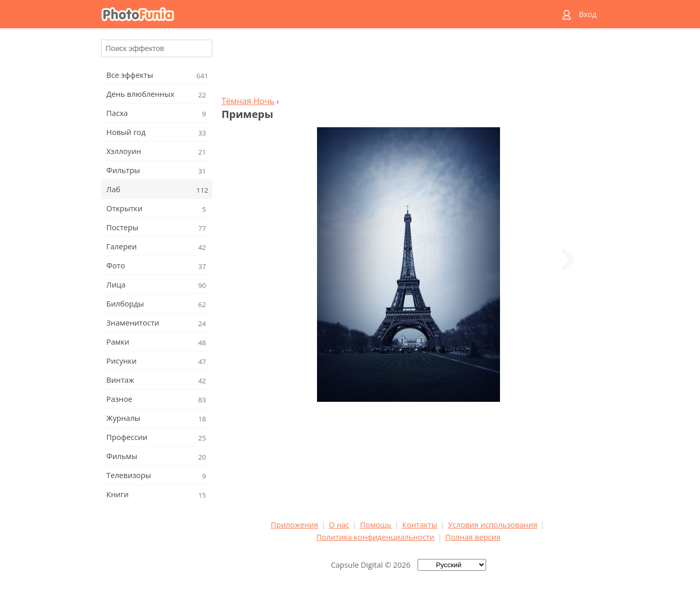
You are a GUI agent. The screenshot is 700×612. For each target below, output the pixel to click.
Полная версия (473, 537)
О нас (339, 524)
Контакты (420, 524)
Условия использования (493, 524)
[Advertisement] (408, 65)
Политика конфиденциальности (376, 537)
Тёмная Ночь (248, 101)
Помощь (376, 524)
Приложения (294, 524)
